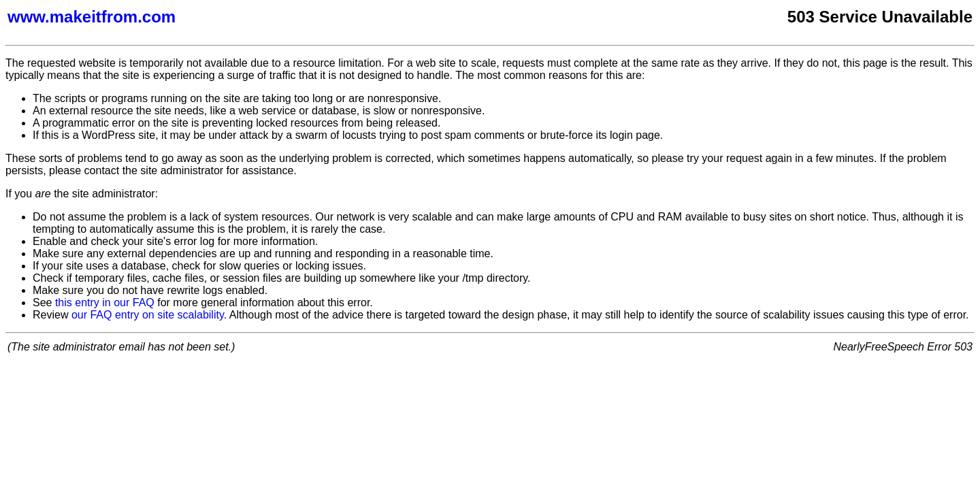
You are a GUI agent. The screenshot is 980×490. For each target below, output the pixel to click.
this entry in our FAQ (105, 303)
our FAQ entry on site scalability (148, 315)
